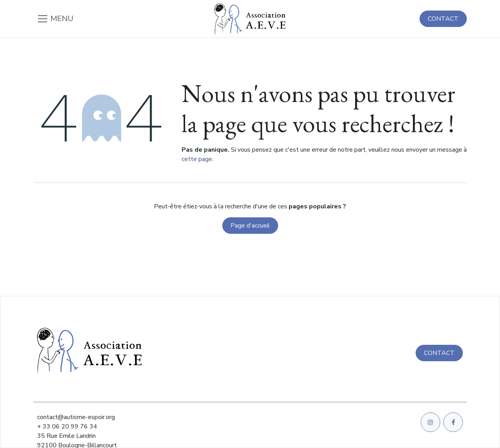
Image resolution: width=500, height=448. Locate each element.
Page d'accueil (250, 226)
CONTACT (443, 19)
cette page (197, 159)
